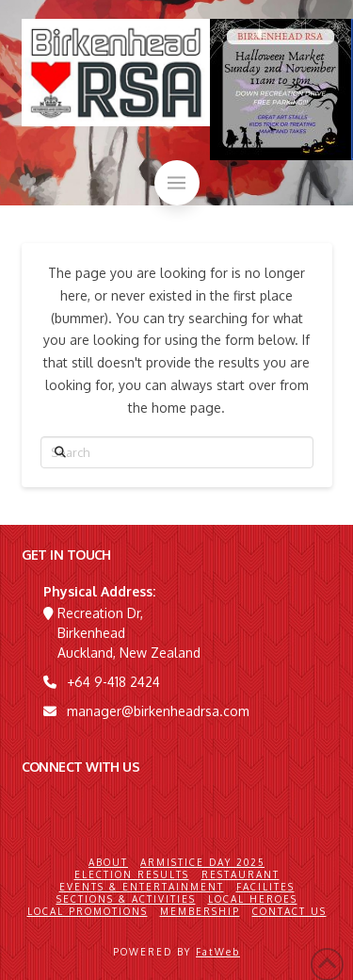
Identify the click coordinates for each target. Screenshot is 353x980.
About (108, 862)
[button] (177, 183)
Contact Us (289, 911)
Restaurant (241, 874)
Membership (200, 911)
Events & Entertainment (142, 887)
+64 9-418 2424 (113, 682)
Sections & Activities (126, 899)
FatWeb (218, 952)
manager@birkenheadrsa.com (158, 711)
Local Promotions (88, 911)
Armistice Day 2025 (202, 862)
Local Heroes (253, 899)
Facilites (265, 887)
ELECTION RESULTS (132, 874)
